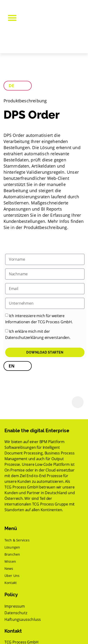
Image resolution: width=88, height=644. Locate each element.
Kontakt (11, 583)
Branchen (12, 554)
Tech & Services (17, 540)
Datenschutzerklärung (24, 337)
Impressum (15, 606)
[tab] (18, 86)
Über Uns (12, 576)
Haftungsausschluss (23, 619)
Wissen (10, 561)
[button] (12, 18)
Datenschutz (16, 613)
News (9, 568)
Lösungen (12, 547)
